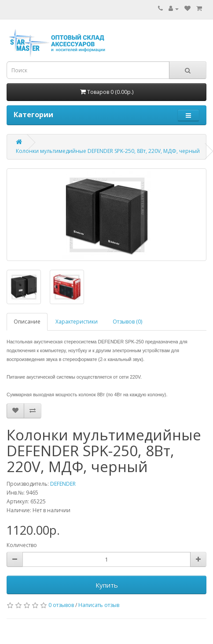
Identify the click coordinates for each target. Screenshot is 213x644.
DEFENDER (63, 484)
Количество (22, 545)
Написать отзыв (99, 605)
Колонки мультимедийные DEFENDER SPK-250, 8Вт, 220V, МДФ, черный (108, 151)
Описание (27, 322)
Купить (107, 585)
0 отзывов (61, 605)
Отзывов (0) (127, 322)
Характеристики (77, 322)
